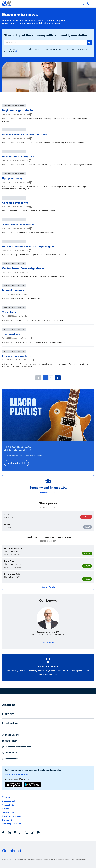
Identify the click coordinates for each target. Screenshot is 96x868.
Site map (6, 797)
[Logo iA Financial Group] (7, 4)
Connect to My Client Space (17, 747)
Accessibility (8, 805)
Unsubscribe (8, 801)
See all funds (48, 587)
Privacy (6, 809)
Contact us (10, 723)
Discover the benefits (16, 775)
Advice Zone (9, 753)
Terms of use (8, 812)
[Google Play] (32, 785)
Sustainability (10, 759)
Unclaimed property (12, 816)
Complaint (7, 820)
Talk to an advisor (12, 735)
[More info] (16, 51)
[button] (88, 4)
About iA (9, 705)
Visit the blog (16, 463)
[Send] (89, 43)
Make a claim (10, 741)
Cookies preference (11, 824)
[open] (93, 4)
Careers (8, 714)
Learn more (48, 642)
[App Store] (13, 785)
